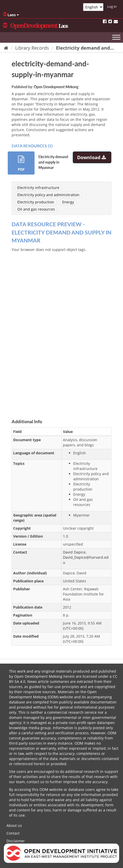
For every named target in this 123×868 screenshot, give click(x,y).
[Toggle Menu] (116, 37)
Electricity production (36, 202)
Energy (68, 202)
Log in (112, 6)
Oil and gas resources (36, 209)
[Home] (6, 48)
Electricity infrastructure (38, 188)
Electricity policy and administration (48, 195)
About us (14, 825)
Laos (11, 15)
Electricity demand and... (85, 48)
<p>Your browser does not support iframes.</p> (61, 329)
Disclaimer (16, 841)
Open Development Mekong (56, 87)
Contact (13, 833)
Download (92, 157)
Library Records (32, 48)
